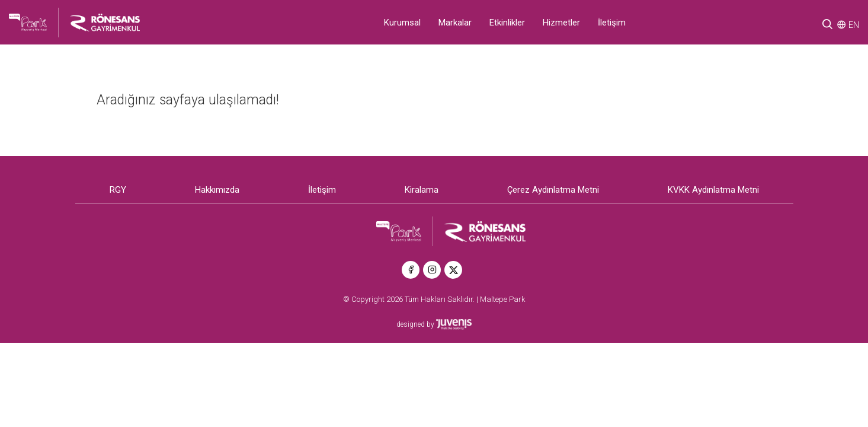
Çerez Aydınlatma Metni (553, 190)
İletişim (612, 23)
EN (854, 25)
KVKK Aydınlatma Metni (713, 190)
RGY (118, 190)
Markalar (455, 23)
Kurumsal (402, 23)
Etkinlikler (507, 23)
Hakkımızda (217, 190)
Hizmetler (561, 23)
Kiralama (422, 190)
